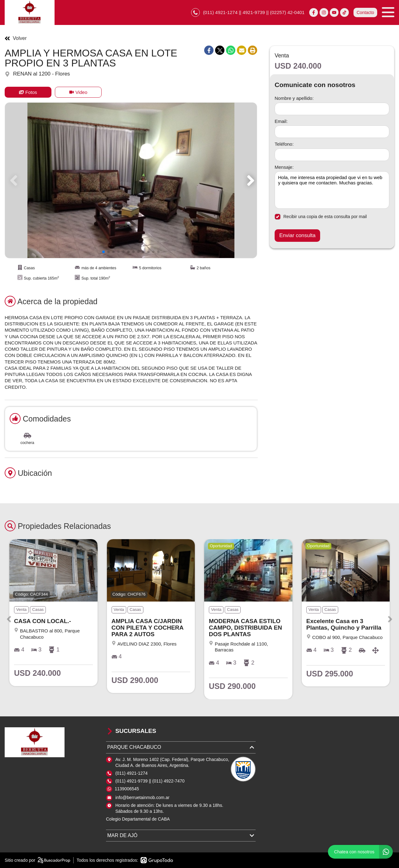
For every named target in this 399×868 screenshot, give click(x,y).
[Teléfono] (332, 155)
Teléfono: (284, 144)
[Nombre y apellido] (332, 109)
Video (78, 92)
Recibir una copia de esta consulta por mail (321, 217)
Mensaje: (284, 167)
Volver (16, 38)
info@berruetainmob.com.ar (142, 797)
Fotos (28, 92)
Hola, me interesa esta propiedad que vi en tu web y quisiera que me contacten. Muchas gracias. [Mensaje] (332, 190)
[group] (131, 180)
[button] (250, 180)
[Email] (332, 132)
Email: (281, 121)
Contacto (365, 12)
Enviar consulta (297, 235)
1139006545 (127, 789)
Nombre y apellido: (294, 98)
